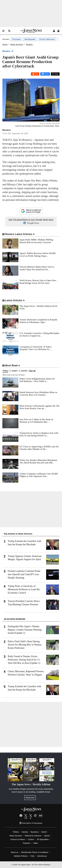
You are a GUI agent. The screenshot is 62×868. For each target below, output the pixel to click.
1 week (14, 371)
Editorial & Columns (33, 836)
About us (15, 852)
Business (35, 832)
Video (35, 843)
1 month (23, 371)
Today (5, 371)
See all (32, 371)
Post (37, 74)
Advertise (42, 856)
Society (25, 832)
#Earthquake (30, 39)
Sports (47, 836)
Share (46, 74)
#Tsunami (16, 39)
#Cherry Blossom (47, 39)
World (44, 832)
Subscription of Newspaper (31, 823)
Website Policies (21, 856)
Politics (16, 832)
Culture (31, 839)
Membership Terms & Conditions (35, 852)
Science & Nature (18, 839)
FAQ (32, 856)
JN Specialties (43, 839)
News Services (16, 836)
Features (27, 843)
